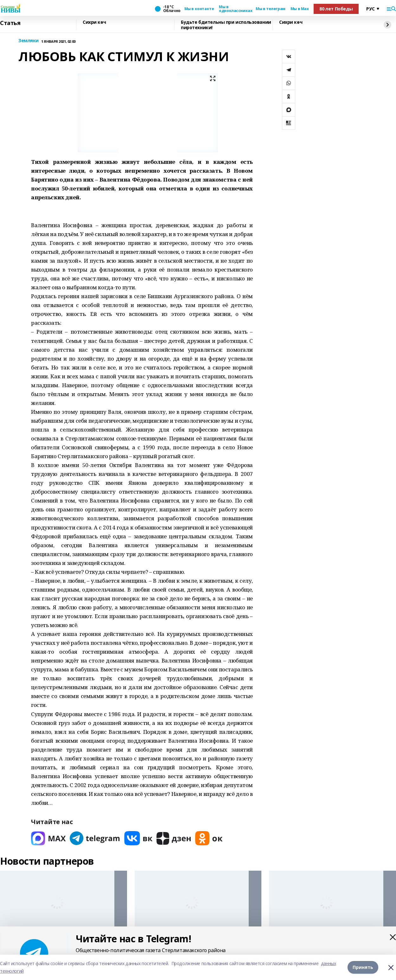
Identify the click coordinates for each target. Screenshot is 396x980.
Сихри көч (94, 22)
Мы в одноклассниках (235, 9)
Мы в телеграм (271, 9)
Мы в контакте (199, 9)
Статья (10, 23)
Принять (363, 967)
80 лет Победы (336, 9)
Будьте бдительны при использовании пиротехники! (226, 25)
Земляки (29, 41)
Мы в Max (300, 9)
